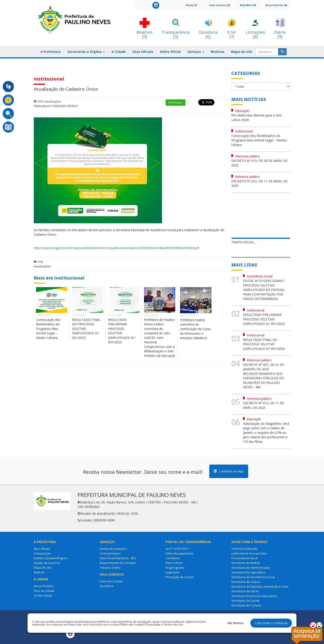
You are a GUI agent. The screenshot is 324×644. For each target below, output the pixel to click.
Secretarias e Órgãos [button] (86, 52)
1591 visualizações (47, 102)
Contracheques (110, 553)
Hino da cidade (44, 591)
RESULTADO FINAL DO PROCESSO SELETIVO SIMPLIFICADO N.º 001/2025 (86, 329)
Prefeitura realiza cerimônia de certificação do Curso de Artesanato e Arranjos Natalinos (196, 329)
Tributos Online (110, 568)
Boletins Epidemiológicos (51, 558)
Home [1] (191, 5)
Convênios (173, 558)
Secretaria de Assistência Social (253, 577)
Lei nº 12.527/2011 (177, 549)
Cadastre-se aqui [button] (229, 471)
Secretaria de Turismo (246, 605)
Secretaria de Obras (245, 591)
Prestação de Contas (180, 577)
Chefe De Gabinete (244, 549)
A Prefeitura (51, 52)
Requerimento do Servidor (118, 563)
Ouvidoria (106, 586)
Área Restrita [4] (276, 5)
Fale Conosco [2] (220, 5)
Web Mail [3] (248, 5)
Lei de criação (43, 595)
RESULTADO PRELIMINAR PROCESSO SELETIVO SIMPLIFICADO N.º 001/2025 (122, 331)
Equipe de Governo (47, 563)
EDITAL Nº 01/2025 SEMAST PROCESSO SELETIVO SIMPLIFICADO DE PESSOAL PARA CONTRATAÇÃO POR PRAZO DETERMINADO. (264, 290)
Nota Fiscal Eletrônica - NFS (118, 558)
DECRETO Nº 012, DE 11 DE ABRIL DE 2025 (264, 405)
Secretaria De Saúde (245, 601)
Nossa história (44, 586)
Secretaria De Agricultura (248, 572)
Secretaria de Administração (251, 568)
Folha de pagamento (179, 553)
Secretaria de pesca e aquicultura (254, 596)
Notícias (218, 52)
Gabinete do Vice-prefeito (249, 553)
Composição (42, 553)
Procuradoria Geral (244, 558)
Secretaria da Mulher (246, 563)
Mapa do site (242, 52)
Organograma (175, 568)
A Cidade (119, 52)
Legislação (173, 572)
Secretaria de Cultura (246, 582)
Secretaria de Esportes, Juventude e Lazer (260, 586)
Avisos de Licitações (113, 549)
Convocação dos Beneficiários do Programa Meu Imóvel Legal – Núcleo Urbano (48, 329)
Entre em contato (111, 581)
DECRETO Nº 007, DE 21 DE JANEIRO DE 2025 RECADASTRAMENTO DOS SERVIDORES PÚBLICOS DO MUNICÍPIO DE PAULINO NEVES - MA (264, 376)
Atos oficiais (42, 549)
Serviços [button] (196, 52)
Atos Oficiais (143, 52)
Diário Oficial (170, 52)
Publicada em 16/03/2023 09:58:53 (56, 106)
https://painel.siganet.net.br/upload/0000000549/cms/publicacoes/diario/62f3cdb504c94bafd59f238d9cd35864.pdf (116, 248)
